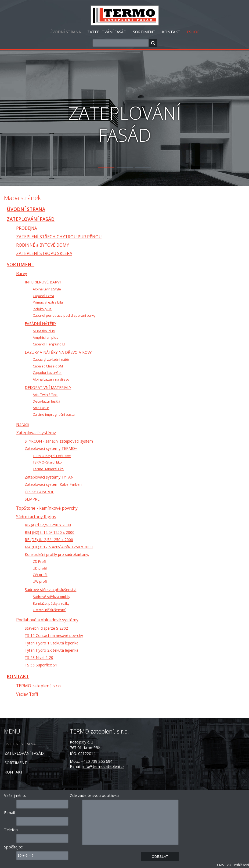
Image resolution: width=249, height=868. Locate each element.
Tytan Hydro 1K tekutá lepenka (52, 643)
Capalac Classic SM (48, 366)
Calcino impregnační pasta (54, 415)
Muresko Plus (44, 331)
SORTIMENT (144, 32)
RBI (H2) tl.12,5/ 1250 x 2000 (50, 532)
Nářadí (22, 424)
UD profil (40, 568)
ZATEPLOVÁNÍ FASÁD (107, 32)
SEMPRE (32, 499)
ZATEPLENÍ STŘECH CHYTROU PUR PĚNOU (59, 237)
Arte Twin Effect (45, 395)
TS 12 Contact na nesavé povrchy (54, 635)
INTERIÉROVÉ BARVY (43, 282)
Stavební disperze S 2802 (46, 628)
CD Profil (40, 562)
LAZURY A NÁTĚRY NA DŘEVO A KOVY (58, 352)
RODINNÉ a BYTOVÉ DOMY (43, 245)
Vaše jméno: (15, 795)
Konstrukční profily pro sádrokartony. (57, 554)
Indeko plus (42, 309)
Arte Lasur (41, 408)
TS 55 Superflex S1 (41, 665)
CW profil (40, 575)
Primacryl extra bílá (48, 302)
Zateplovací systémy (36, 433)
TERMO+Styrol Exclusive (52, 456)
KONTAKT (171, 32)
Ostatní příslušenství (49, 610)
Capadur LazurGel (47, 373)
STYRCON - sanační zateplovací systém (59, 441)
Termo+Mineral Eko (48, 469)
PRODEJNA (27, 228)
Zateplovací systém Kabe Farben (53, 484)
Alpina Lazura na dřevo (51, 379)
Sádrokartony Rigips (36, 517)
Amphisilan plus (46, 338)
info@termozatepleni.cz (103, 766)
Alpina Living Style (47, 289)
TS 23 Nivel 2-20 (39, 657)
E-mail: (10, 813)
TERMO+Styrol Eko (47, 462)
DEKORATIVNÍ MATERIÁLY (48, 387)
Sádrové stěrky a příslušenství (50, 590)
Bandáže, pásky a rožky (51, 603)
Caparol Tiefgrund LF (49, 344)
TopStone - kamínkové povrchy (47, 508)
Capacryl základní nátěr (51, 360)
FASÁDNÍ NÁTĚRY (40, 324)
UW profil (40, 581)
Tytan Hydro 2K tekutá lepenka (52, 650)
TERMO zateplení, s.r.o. (39, 686)
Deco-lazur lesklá (46, 401)
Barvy (22, 273)
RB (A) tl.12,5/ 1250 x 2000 (48, 525)
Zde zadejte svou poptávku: (95, 795)
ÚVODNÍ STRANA (65, 32)
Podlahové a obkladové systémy (47, 620)
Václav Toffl (27, 694)
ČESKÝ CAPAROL (39, 492)
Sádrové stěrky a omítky (51, 597)
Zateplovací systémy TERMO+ (51, 448)
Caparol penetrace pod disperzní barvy (64, 316)
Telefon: (11, 830)
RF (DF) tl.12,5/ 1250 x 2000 (49, 540)
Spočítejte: (14, 847)
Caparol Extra (43, 296)
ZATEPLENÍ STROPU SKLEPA (44, 253)
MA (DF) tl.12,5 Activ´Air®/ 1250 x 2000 (59, 547)
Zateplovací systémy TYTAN (49, 477)
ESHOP (193, 32)
